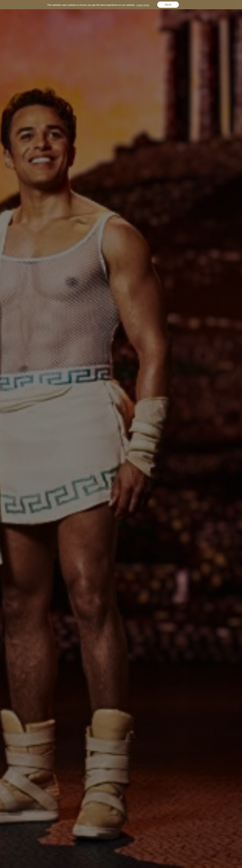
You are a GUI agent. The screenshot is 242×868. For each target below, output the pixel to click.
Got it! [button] (168, 5)
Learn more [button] (143, 5)
